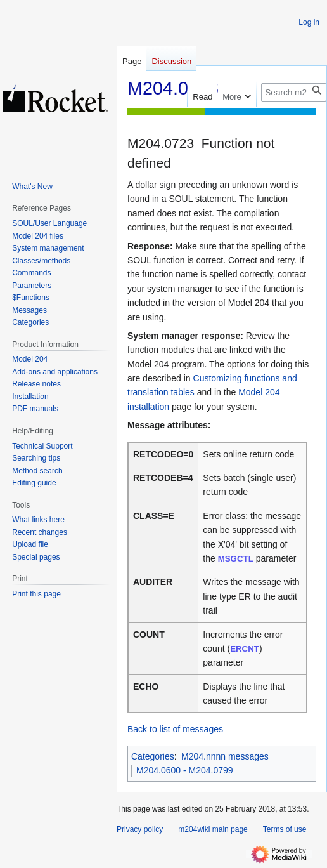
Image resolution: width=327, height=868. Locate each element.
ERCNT (245, 649)
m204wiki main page (213, 829)
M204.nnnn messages (225, 756)
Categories (153, 756)
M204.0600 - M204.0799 (185, 770)
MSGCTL (236, 559)
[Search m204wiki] (294, 92)
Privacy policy (140, 829)
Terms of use (285, 829)
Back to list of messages (175, 729)
